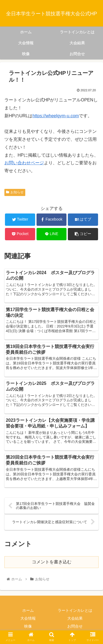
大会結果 (75, 618)
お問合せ (75, 626)
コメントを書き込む (52, 562)
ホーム (28, 610)
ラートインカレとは (75, 610)
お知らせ (15, 192)
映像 (28, 626)
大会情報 (28, 618)
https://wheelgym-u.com (56, 116)
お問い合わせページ (24, 163)
